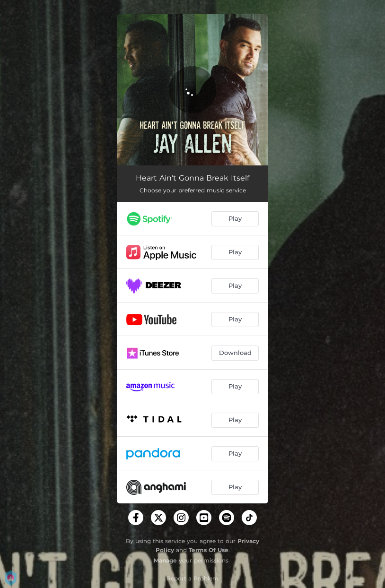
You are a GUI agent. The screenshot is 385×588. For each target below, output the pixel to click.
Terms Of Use (209, 550)
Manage (165, 560)
